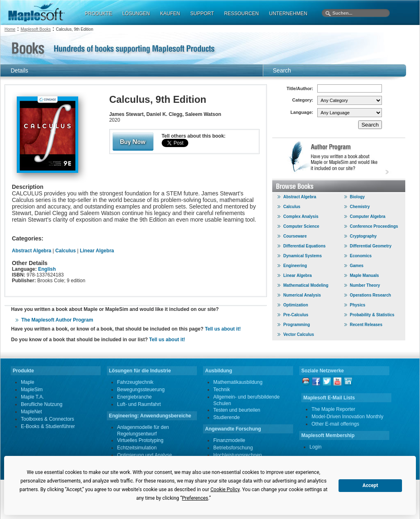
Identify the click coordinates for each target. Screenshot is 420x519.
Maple (28, 382)
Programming (297, 325)
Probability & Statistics (372, 315)
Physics (358, 305)
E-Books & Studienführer (48, 426)
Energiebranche (134, 397)
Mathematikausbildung (238, 382)
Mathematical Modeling (306, 285)
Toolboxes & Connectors (47, 419)
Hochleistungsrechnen (238, 455)
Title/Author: (300, 88)
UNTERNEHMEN (288, 14)
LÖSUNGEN (136, 14)
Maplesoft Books (36, 29)
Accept (370, 485)
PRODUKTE (98, 14)
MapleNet (31, 412)
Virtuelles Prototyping (140, 440)
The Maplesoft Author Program (57, 320)
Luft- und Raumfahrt (139, 404)
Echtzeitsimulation (137, 448)
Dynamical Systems (303, 256)
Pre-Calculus (296, 315)
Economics (361, 256)
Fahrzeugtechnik (135, 382)
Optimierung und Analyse (145, 455)
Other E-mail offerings (335, 424)
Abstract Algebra (32, 251)
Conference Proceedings (374, 226)
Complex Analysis (301, 216)
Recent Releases (366, 325)
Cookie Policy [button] (225, 490)
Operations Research (371, 295)
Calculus (65, 251)
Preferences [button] (195, 498)
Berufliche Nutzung (42, 404)
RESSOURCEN (242, 14)
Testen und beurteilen (237, 410)
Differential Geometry (371, 246)
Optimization (296, 305)
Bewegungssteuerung (141, 390)
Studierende (227, 417)
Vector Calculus (299, 334)
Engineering (295, 266)
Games (357, 266)
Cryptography (364, 236)
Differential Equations (304, 246)
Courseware (295, 236)
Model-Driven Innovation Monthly (347, 417)
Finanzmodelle (229, 440)
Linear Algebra (97, 251)
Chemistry (360, 207)
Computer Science (301, 226)
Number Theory (365, 285)
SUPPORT (202, 14)
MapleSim (32, 390)
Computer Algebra (368, 216)
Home (10, 29)
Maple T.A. (32, 397)
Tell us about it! (223, 329)
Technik (222, 390)
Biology (358, 197)
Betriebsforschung (233, 448)
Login (315, 447)
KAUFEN (170, 14)
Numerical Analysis (302, 295)
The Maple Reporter (333, 409)
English (47, 269)
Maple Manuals (365, 275)
